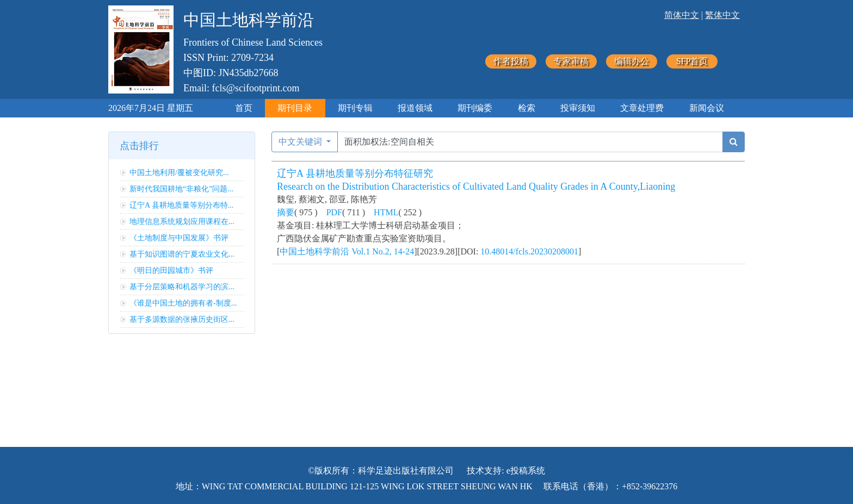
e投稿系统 (526, 471)
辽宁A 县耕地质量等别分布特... (181, 205)
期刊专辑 (355, 108)
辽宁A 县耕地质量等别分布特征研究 (355, 173)
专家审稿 (571, 61)
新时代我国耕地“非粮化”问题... (181, 189)
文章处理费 (642, 108)
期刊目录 (295, 108)
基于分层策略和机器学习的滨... (182, 287)
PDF (334, 212)
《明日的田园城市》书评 (171, 270)
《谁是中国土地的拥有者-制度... (183, 303)
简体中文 (682, 15)
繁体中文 (722, 15)
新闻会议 (707, 108)
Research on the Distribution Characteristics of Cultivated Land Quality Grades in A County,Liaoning (476, 186)
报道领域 (415, 108)
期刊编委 (475, 108)
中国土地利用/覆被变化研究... (179, 173)
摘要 (286, 212)
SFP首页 (692, 61)
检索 (527, 108)
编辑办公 (632, 61)
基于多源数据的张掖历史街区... (182, 319)
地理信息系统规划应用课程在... (182, 222)
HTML (386, 212)
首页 (244, 108)
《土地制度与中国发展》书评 (179, 238)
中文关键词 (301, 142)
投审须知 (578, 108)
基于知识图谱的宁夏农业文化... (182, 254)
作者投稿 (511, 61)
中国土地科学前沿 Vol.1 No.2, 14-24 (347, 251)
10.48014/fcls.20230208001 (529, 251)
